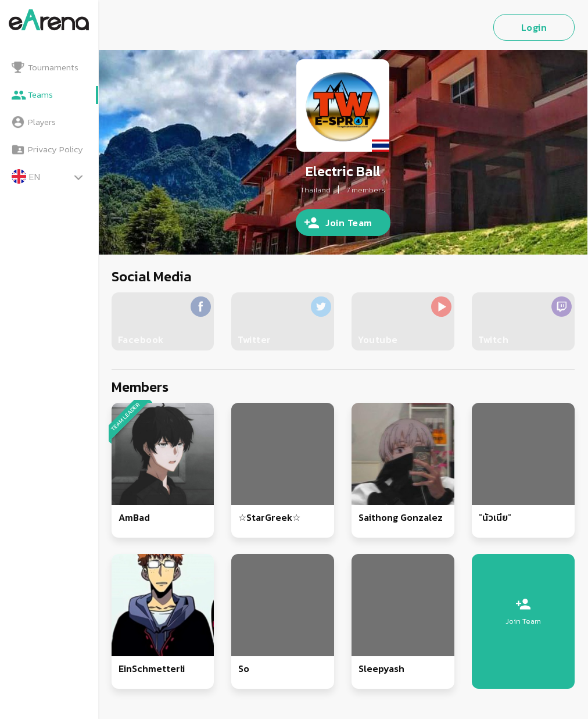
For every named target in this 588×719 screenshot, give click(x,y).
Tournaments (53, 67)
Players (42, 122)
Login (534, 27)
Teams (40, 94)
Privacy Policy (55, 149)
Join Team (349, 223)
